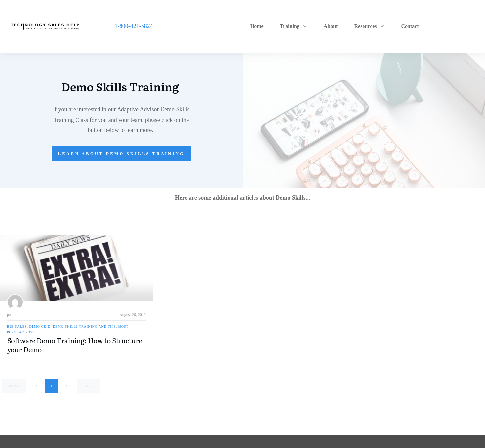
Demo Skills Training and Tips (84, 327)
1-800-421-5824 (134, 26)
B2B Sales (17, 327)
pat (9, 315)
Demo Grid (40, 327)
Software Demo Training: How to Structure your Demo (75, 345)
